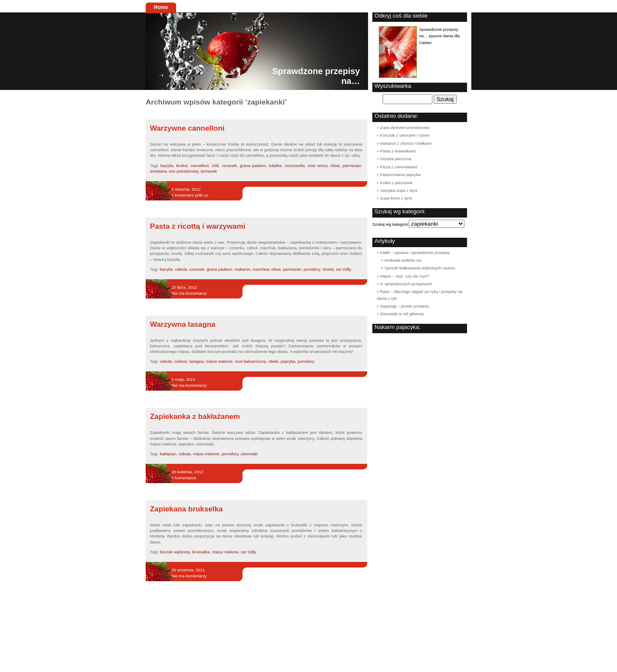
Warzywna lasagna (183, 324)
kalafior (275, 166)
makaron (242, 269)
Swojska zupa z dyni (399, 190)
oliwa (335, 166)
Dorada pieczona (396, 159)
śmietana (158, 171)
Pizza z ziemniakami (399, 167)
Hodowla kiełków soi (403, 260)
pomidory (312, 269)
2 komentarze (184, 478)
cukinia (181, 361)
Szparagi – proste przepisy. (405, 306)
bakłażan (168, 454)
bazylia (167, 166)
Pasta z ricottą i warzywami (198, 226)
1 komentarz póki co (190, 195)
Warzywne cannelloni (187, 128)
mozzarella (295, 166)
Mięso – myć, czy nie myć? (405, 276)
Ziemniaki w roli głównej (402, 314)
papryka (288, 361)
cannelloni (199, 166)
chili (215, 166)
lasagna (197, 361)
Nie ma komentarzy (189, 293)
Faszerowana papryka (400, 175)
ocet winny (317, 166)
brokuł (182, 166)
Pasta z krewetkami (398, 151)
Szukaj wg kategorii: (391, 224)
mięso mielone (219, 361)
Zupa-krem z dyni (396, 198)
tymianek (209, 171)
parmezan (352, 166)
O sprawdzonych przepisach (406, 284)
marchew (261, 269)
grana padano (253, 166)
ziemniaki (249, 454)
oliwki (273, 361)
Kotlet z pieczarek (396, 183)
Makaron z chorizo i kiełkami (406, 143)
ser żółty (344, 269)
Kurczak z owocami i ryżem (405, 135)
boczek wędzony (175, 552)
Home (161, 7)
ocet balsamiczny (250, 361)
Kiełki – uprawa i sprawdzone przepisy (415, 252)
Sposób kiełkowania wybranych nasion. (420, 268)
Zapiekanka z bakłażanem (195, 416)
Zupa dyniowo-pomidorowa (405, 127)
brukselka (201, 552)
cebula (181, 269)
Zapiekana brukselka (186, 509)
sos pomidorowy (184, 171)
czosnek (229, 166)
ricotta (328, 269)
